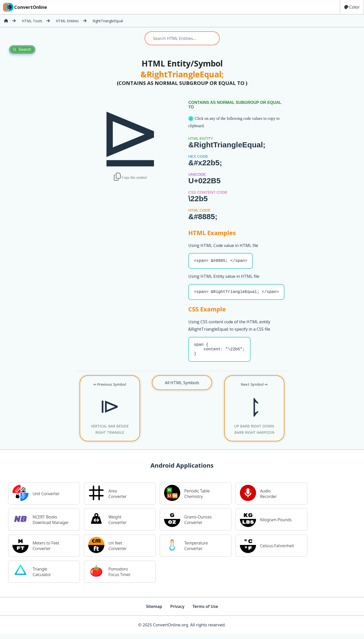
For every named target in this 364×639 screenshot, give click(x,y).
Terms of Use (205, 611)
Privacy (177, 611)
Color (352, 7)
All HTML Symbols (182, 388)
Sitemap (154, 611)
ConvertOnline (25, 7)
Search (22, 49)
